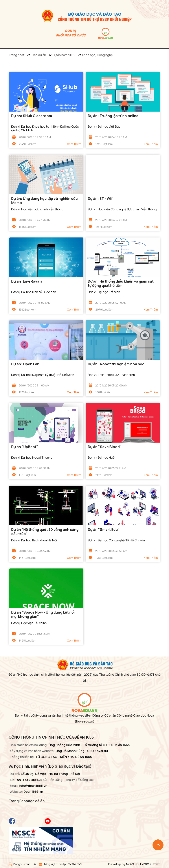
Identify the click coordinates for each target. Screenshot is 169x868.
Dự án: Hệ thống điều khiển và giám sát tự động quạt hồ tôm (121, 283)
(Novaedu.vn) (85, 721)
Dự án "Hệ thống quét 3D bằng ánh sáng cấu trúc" (45, 532)
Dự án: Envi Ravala (27, 281)
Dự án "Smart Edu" (104, 530)
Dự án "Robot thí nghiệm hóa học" (117, 364)
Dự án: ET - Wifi (101, 199)
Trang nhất (17, 55)
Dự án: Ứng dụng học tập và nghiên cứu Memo (44, 201)
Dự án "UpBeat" (25, 447)
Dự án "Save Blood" (105, 447)
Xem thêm (74, 144)
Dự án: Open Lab (25, 364)
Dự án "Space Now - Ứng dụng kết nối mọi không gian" (43, 614)
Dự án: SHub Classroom (32, 116)
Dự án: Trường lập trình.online (113, 116)
